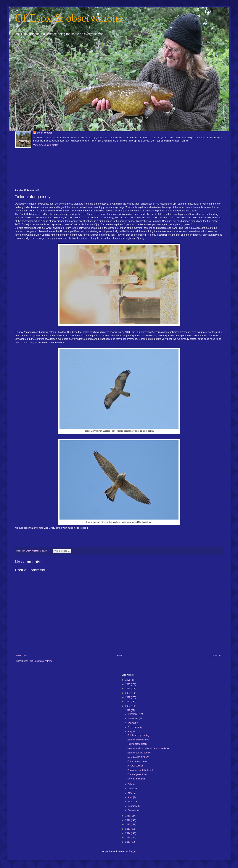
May (130, 793)
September (134, 727)
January (132, 810)
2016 (128, 824)
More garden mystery (138, 757)
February (133, 806)
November (133, 718)
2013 (128, 838)
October (132, 723)
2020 (128, 706)
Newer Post (22, 656)
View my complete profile (46, 145)
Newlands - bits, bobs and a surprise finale (148, 748)
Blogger (132, 851)
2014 (128, 833)
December (133, 714)
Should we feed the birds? (140, 770)
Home (120, 656)
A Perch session (135, 766)
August (132, 732)
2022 (128, 697)
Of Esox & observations (69, 18)
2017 (128, 820)
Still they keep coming (138, 735)
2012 (128, 842)
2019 (128, 710)
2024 (128, 689)
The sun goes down (137, 774)
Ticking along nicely (137, 744)
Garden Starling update (139, 753)
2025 (128, 684)
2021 (128, 702)
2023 (128, 693)
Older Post (217, 656)
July (130, 784)
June (131, 789)
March (131, 802)
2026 (128, 680)
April (130, 797)
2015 (128, 829)
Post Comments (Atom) (40, 661)
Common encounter (137, 761)
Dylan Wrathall (45, 133)
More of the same (136, 779)
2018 (128, 816)
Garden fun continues (138, 740)
